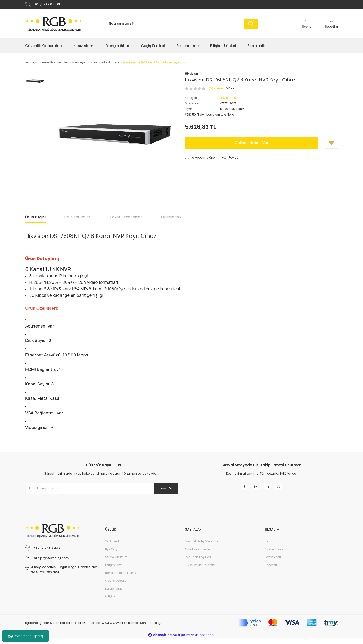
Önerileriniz (171, 219)
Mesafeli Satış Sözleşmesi (203, 547)
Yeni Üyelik (112, 547)
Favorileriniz (273, 563)
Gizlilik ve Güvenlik (198, 555)
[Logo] (54, 26)
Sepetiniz (271, 571)
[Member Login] (306, 26)
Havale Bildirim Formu (121, 579)
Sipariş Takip (274, 555)
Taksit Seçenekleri (126, 219)
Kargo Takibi (114, 594)
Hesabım (271, 547)
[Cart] (331, 26)
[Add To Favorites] (331, 145)
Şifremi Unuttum (116, 563)
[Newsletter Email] (102, 491)
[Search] (181, 26)
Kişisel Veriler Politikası (200, 571)
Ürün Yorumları (78, 219)
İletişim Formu (115, 571)
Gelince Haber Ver (252, 145)
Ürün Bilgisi (35, 219)
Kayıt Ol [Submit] (163, 491)
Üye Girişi (111, 555)
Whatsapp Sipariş (26, 636)
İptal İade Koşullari (198, 563)
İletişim (110, 602)
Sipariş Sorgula (116, 586)
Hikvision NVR (229, 100)
